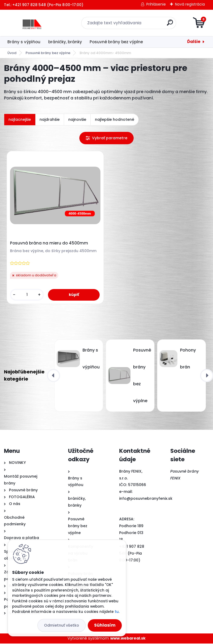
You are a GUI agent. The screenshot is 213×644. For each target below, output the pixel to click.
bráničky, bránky (65, 42)
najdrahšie (50, 119)
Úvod (12, 53)
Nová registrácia (190, 4)
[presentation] (54, 376)
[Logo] (36, 23)
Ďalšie (194, 42)
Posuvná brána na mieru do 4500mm (49, 243)
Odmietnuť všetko (62, 625)
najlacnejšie (20, 119)
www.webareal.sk (128, 639)
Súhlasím (105, 625)
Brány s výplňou (24, 42)
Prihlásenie (156, 4)
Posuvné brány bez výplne (116, 42)
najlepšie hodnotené (115, 119)
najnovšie (77, 119)
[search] (170, 25)
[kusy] (27, 295)
